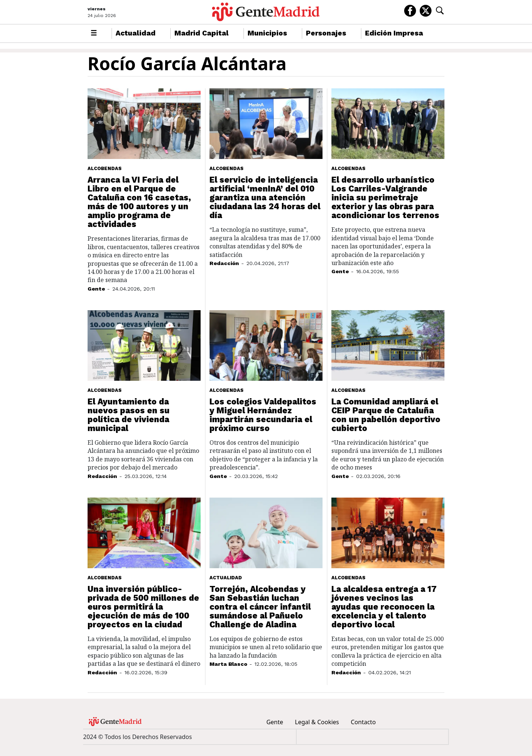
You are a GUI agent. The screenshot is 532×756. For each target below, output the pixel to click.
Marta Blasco (228, 664)
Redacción (224, 263)
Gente (96, 289)
